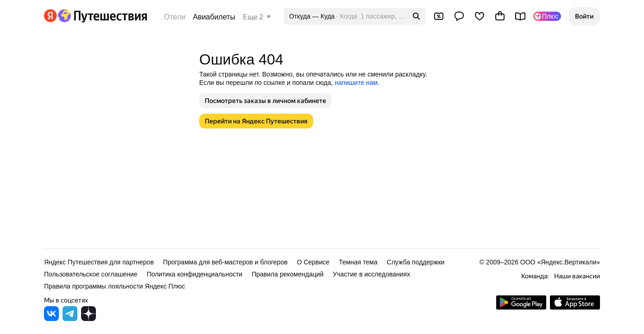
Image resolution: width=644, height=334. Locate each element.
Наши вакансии (577, 276)
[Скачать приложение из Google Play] (521, 307)
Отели (175, 17)
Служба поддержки (416, 262)
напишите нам (356, 83)
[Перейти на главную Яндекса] (51, 16)
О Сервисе (313, 262)
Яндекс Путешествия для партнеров (99, 262)
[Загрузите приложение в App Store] (575, 307)
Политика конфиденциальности (195, 274)
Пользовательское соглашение (91, 274)
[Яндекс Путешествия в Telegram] (70, 318)
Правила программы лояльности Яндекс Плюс (114, 286)
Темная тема (358, 262)
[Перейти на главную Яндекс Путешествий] (102, 16)
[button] (584, 16)
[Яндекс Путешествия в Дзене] (88, 318)
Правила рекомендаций (287, 274)
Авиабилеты (214, 17)
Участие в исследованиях (371, 274)
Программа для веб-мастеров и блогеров (225, 262)
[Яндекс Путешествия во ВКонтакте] (51, 318)
